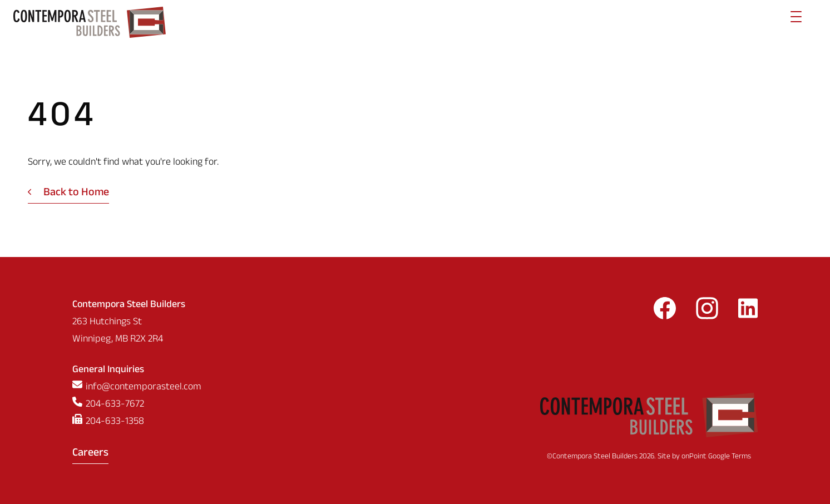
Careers (90, 454)
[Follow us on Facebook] (665, 312)
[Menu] (796, 22)
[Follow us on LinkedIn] (748, 312)
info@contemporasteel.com (144, 388)
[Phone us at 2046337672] (137, 405)
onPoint (694, 457)
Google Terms (730, 457)
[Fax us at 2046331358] (137, 423)
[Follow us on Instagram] (707, 312)
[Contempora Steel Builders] (90, 22)
